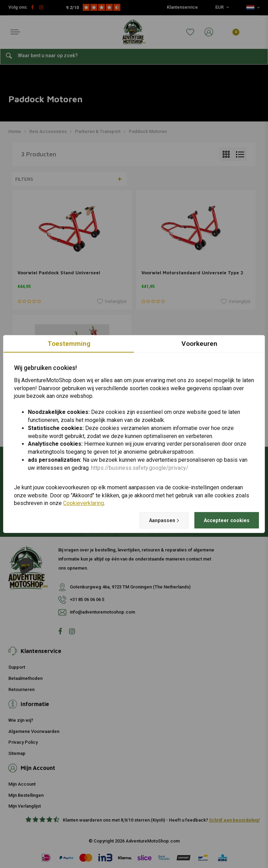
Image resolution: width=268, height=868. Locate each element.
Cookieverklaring (84, 503)
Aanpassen (154, 520)
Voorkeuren (199, 343)
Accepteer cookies (223, 520)
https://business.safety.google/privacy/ (140, 468)
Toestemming (69, 343)
